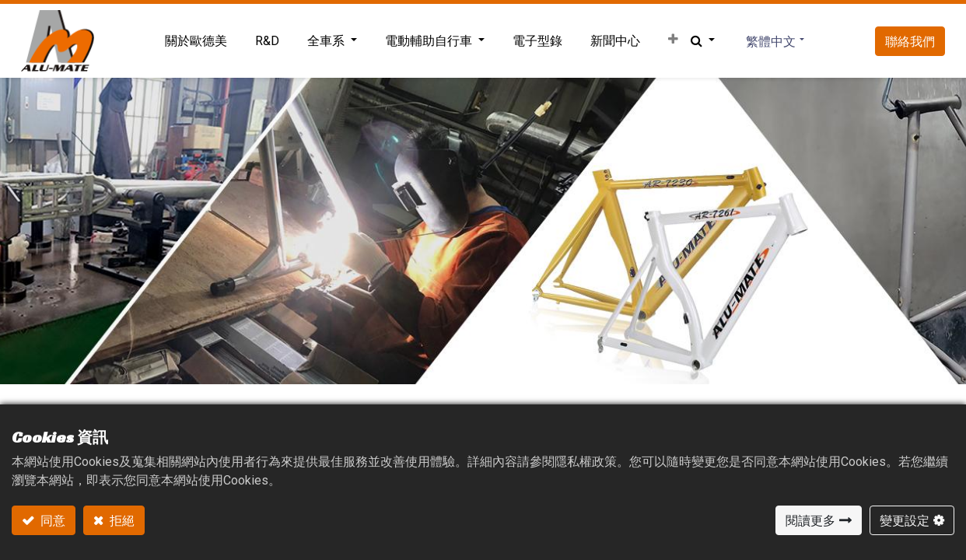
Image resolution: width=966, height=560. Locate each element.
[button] (670, 40)
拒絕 (121, 520)
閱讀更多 (810, 520)
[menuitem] (193, 41)
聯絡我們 (907, 41)
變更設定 (905, 520)
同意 (52, 520)
